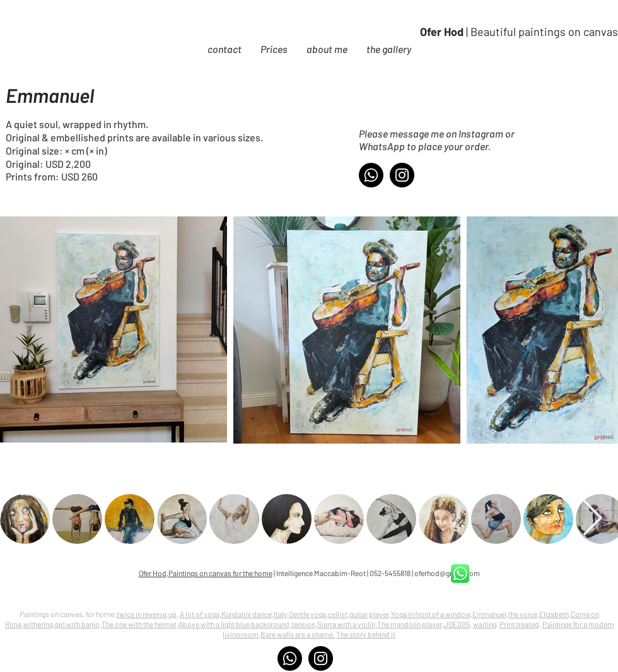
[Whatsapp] (371, 175)
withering (38, 624)
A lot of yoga (200, 614)
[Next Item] (592, 519)
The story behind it (366, 634)
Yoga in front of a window (431, 614)
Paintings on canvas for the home (220, 573)
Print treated (519, 624)
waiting (485, 624)
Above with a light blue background (234, 624)
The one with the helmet (139, 624)
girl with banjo (77, 624)
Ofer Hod (153, 573)
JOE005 (457, 624)
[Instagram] (402, 175)
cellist (338, 614)
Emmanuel (489, 614)
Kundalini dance (247, 614)
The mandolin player (410, 624)
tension (303, 624)
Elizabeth (554, 614)
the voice (523, 614)
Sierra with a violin (346, 624)
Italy (280, 614)
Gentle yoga (307, 614)
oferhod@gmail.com (447, 573)
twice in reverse (142, 614)
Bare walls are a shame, (298, 634)
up (172, 614)
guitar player (369, 614)
